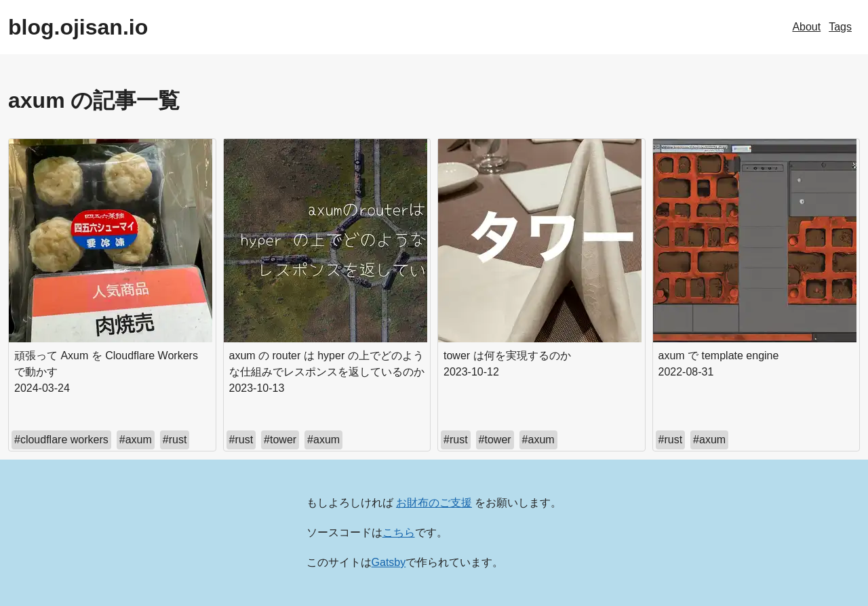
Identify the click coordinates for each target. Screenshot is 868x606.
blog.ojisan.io (78, 27)
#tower (280, 440)
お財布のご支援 (434, 503)
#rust (175, 440)
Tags (840, 27)
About (806, 27)
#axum (136, 440)
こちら (399, 532)
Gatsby (389, 562)
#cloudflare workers (61, 440)
